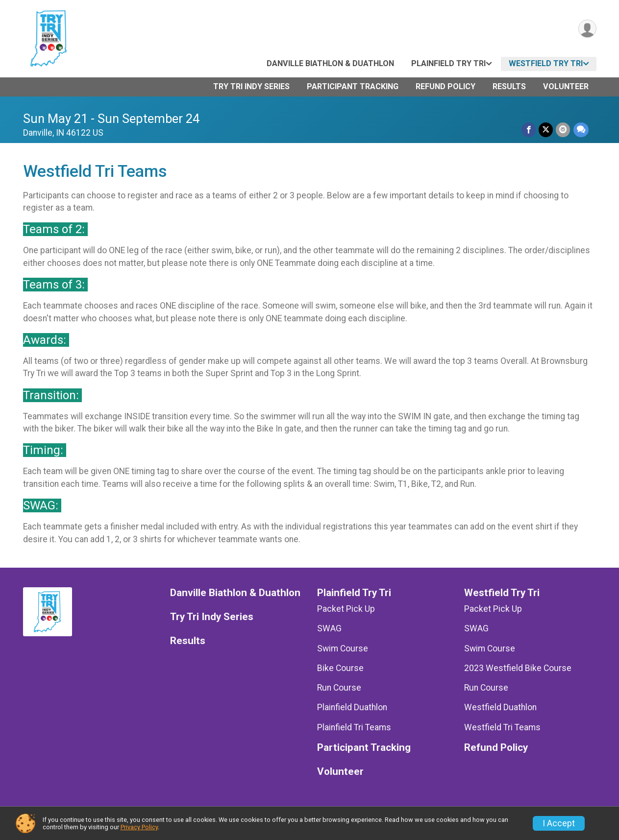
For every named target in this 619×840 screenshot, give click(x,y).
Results (509, 86)
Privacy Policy (139, 827)
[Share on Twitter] (546, 130)
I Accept (559, 823)
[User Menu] (587, 29)
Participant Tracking (353, 86)
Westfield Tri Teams (502, 727)
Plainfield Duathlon (352, 707)
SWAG (329, 628)
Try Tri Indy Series (251, 86)
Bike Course (340, 668)
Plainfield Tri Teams (354, 727)
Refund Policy (446, 86)
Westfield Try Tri (546, 63)
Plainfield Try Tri (448, 63)
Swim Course (343, 648)
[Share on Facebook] (529, 130)
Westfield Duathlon (500, 707)
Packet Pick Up (346, 609)
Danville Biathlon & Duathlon (330, 63)
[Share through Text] (581, 130)
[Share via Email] (563, 130)
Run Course (339, 688)
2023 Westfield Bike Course (518, 668)
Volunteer (566, 86)
